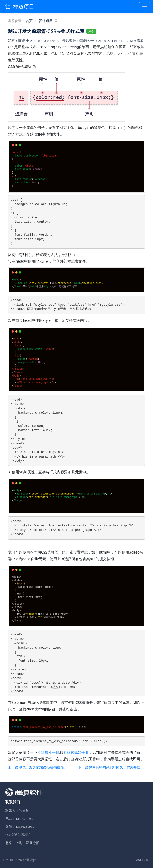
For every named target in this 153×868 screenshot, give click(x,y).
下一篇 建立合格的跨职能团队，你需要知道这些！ (111, 767)
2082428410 (21, 835)
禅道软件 (29, 860)
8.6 (143, 860)
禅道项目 (46, 21)
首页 (29, 21)
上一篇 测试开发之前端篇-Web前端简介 (38, 767)
